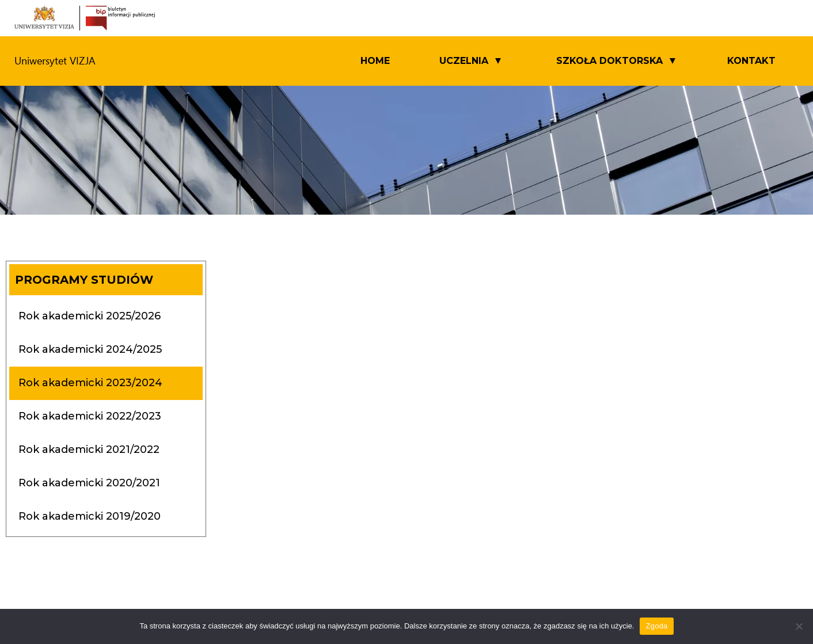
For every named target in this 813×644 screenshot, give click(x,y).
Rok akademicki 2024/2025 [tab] (90, 349)
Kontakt (751, 61)
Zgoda (656, 626)
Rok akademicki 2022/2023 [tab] (90, 416)
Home (375, 61)
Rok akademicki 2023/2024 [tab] (90, 383)
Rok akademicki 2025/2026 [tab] (90, 316)
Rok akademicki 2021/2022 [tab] (89, 449)
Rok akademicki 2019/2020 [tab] (90, 516)
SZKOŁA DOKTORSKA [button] (609, 61)
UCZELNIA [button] (464, 61)
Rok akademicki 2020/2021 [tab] (89, 483)
